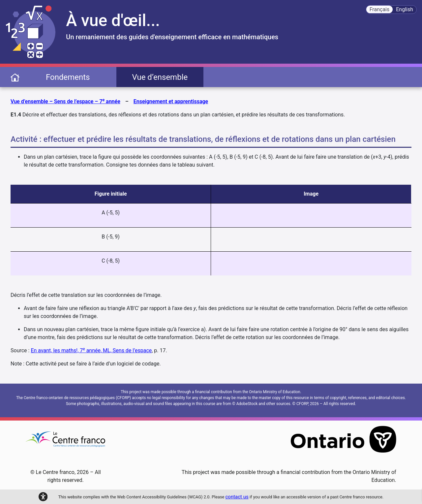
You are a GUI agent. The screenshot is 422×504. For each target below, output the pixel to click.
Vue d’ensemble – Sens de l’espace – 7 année (65, 101)
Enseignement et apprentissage (171, 101)
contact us (237, 497)
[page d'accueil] (15, 77)
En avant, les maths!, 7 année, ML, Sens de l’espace (91, 350)
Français (380, 9)
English (405, 9)
